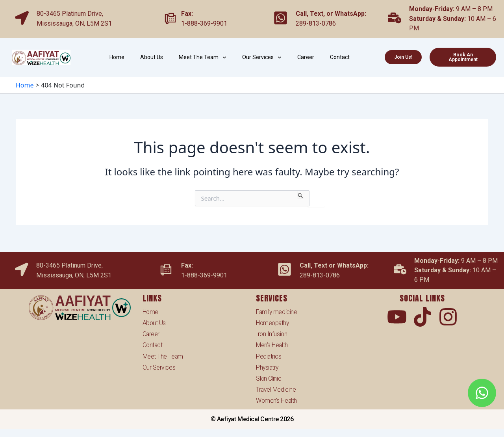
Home (117, 57)
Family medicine (277, 310)
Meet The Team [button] (203, 58)
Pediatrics (269, 355)
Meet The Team (163, 355)
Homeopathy (273, 322)
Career (306, 57)
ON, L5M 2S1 (94, 23)
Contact (340, 57)
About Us (152, 57)
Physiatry (268, 367)
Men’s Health (272, 344)
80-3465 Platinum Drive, (70, 14)
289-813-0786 (316, 23)
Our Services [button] (262, 58)
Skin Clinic (269, 378)
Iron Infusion (272, 333)
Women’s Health (277, 401)
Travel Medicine (276, 389)
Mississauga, (56, 23)
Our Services (159, 367)
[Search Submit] (301, 194)
